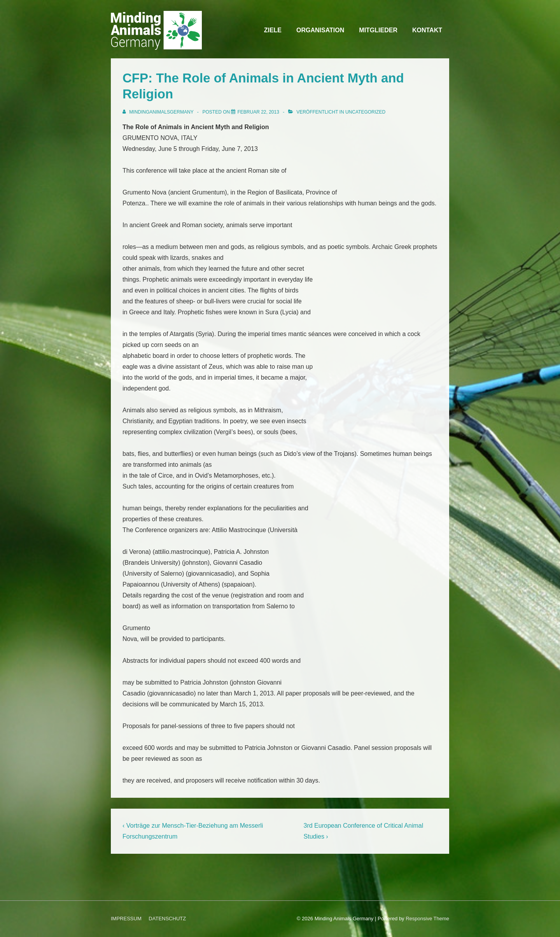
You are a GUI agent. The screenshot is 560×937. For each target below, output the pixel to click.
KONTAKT (427, 30)
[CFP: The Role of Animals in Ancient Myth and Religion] (258, 112)
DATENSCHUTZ (167, 919)
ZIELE (273, 30)
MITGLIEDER (378, 30)
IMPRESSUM (126, 919)
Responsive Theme (427, 919)
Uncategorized (365, 112)
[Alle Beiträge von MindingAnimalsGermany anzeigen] (159, 112)
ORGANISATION (320, 30)
